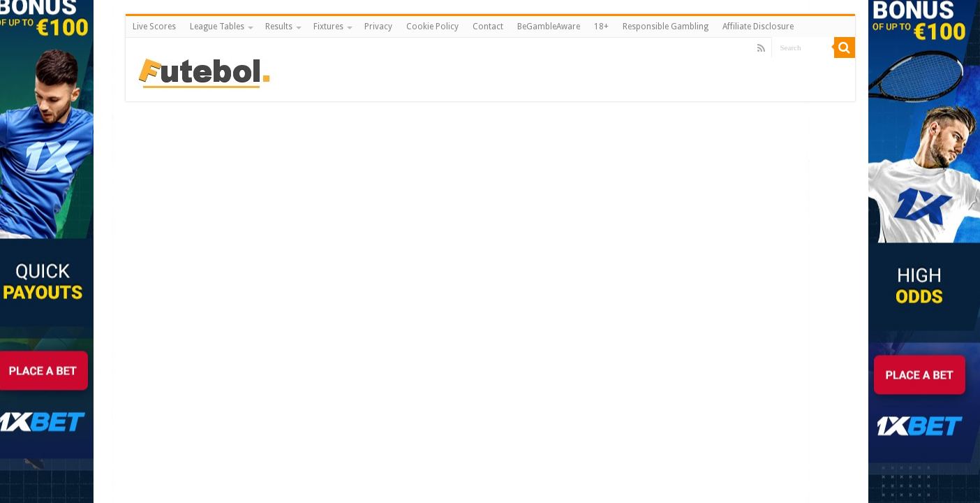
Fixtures (328, 27)
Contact (488, 27)
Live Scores (154, 27)
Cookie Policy (432, 27)
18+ (601, 27)
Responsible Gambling (666, 27)
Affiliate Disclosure (758, 27)
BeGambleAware (549, 27)
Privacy (378, 27)
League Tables (217, 27)
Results (279, 27)
